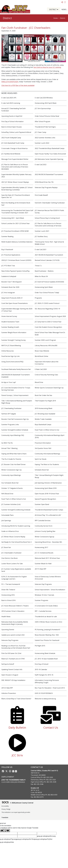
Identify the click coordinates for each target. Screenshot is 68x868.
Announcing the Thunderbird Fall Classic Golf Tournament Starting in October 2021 (17, 212)
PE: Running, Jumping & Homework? (47, 630)
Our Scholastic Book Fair (10, 483)
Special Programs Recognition (45, 499)
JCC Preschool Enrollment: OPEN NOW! (15, 231)
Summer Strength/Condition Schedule (15, 430)
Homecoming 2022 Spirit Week (46, 103)
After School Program (42, 121)
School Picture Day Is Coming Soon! (47, 218)
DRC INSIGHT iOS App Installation (13, 680)
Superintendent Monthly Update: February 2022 (16, 176)
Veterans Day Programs (43, 584)
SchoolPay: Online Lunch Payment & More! (16, 132)
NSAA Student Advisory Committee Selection (17, 242)
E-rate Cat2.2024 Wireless (44, 98)
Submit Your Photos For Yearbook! (47, 640)
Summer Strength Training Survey (14, 340)
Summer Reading (7, 236)
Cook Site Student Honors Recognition (48, 327)
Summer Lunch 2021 (42, 231)
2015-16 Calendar (41, 669)
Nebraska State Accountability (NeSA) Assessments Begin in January (15, 623)
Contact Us (51, 727)
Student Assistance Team (10, 322)
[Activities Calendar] (13, 771)
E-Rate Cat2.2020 (41, 369)
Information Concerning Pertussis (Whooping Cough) (47, 681)
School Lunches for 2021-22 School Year (16, 223)
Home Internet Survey (9, 316)
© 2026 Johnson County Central (22, 803)
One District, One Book (9, 558)
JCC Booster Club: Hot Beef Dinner (14, 464)
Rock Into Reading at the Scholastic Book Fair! (16, 204)
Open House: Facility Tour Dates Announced (50, 154)
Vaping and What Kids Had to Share (14, 454)
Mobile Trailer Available (43, 419)
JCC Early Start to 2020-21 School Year (48, 322)
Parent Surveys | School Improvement (15, 395)
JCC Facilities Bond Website (11, 154)
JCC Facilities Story (41, 236)
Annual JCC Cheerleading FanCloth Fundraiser (13, 110)
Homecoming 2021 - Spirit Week (13, 218)
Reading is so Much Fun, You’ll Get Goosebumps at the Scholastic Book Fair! (16, 647)
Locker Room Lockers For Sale (12, 564)
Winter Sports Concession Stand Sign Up (49, 388)
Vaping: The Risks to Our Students (47, 464)
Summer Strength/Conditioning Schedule (16, 510)
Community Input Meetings (11, 475)
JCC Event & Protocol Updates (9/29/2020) (49, 282)
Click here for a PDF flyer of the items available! (18, 85)
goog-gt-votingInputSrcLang (46, 836)
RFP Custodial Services (43, 521)
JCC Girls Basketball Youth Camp (13, 143)
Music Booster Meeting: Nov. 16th (47, 635)
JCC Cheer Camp (40, 132)
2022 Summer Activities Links (45, 138)
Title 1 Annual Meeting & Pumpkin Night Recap (49, 476)
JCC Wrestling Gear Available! (45, 414)
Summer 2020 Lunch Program (45, 340)
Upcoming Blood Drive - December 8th (48, 542)
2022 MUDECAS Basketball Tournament (49, 174)
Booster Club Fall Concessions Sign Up (15, 419)
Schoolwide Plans (7, 515)
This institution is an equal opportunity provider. (16, 812)
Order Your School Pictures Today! (47, 293)
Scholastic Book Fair (42, 470)
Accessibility (5, 806)
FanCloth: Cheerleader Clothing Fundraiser (50, 203)
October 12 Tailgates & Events (12, 488)
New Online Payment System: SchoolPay (15, 271)
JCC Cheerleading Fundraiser (11, 408)
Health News (6, 617)
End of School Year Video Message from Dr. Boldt (50, 334)
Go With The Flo (7, 443)
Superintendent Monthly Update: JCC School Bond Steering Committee (17, 189)
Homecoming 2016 (8, 595)
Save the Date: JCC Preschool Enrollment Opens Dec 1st (16, 196)
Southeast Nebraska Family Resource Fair (16, 369)
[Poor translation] (7, 830)
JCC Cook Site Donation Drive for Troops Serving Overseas (16, 389)
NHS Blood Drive (7, 494)
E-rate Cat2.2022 (41, 165)
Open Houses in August (10, 675)
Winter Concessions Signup (44, 537)
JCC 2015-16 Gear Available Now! (46, 659)
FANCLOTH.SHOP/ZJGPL (10, 82)
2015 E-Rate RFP (7, 688)
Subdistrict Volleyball (9, 276)
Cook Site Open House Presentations (15, 303)
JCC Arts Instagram (8, 293)
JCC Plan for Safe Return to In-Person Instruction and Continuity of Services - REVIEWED (15, 167)
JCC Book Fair (6, 547)
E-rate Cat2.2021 (41, 249)
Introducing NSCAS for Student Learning (16, 526)
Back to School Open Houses (12, 127)
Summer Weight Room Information (14, 332)
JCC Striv (17, 755)
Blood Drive (39, 382)
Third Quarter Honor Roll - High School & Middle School (49, 243)
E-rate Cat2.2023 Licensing (11, 103)
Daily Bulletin (17, 727)
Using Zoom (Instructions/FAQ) (12, 362)
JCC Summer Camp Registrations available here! (16, 570)
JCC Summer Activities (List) (11, 504)
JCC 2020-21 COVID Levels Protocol (47, 303)
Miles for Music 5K (41, 276)
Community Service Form (44, 526)
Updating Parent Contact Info (12, 669)
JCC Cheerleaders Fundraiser (11, 553)
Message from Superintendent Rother (15, 159)
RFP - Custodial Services (43, 611)
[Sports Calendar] (16, 771)
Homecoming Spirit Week (44, 287)
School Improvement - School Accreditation (50, 590)
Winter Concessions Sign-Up (11, 470)
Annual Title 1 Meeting (9, 448)
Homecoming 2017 (41, 547)
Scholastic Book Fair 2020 (10, 287)
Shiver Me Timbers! (8, 590)
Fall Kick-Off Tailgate (9, 414)
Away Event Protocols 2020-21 (12, 298)
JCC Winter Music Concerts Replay (13, 537)
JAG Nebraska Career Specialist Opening (49, 159)
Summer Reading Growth (10, 327)
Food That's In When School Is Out (47, 430)
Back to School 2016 (8, 600)
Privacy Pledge (6, 809)
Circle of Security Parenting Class (46, 375)
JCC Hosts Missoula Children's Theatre (15, 606)
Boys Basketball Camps (43, 425)
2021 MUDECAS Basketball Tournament (49, 255)
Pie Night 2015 (40, 646)
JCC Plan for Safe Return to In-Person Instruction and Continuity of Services (48, 225)
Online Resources (8, 351)
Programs (38, 298)
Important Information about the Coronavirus (47, 363)
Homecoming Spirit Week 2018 (46, 488)
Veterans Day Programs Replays (46, 187)
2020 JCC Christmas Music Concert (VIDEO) (16, 260)
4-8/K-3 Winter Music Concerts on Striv (48, 622)
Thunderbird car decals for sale (46, 617)
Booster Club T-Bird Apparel (11, 282)
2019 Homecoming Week (44, 408)
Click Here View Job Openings (13, 782)
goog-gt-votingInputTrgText (43, 839)
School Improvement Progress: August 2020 (50, 316)
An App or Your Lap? (9, 382)
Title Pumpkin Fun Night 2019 (45, 401)
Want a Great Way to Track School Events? (16, 699)
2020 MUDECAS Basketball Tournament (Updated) (16, 376)
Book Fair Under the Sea (43, 395)
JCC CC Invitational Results (44, 553)
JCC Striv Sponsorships (43, 108)
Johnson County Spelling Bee (45, 531)
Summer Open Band (42, 504)
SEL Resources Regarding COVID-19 (47, 309)
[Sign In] (62, 2)
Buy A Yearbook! (7, 249)
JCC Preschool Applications (11, 255)
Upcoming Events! (8, 630)
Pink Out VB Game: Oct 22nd (11, 653)
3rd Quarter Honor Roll (43, 448)
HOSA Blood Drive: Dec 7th (44, 182)
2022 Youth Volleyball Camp (11, 138)
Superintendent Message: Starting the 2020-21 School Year (17, 310)
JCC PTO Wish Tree (8, 266)
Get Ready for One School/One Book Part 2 (17, 542)
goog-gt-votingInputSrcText (25, 839)
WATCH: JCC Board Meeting (11, 346)
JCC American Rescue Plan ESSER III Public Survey (49, 212)
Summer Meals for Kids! (43, 564)
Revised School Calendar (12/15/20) (47, 260)
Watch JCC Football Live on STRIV (13, 659)
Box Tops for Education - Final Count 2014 (50, 688)
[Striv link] (10, 771)
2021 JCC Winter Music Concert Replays (15, 182)
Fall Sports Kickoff (8, 664)
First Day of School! (42, 664)
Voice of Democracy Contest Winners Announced (48, 578)
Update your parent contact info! (13, 635)
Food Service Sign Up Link (10, 356)
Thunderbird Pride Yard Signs (45, 127)
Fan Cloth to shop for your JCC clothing (47, 67)
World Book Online (41, 356)
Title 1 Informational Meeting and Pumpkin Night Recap (17, 402)
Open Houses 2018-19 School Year (47, 494)
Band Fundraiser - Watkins (44, 271)
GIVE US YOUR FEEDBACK (44, 693)
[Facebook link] (3, 771)
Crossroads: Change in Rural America (14, 148)
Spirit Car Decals (41, 459)
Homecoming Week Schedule (45, 653)
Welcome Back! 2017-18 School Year (47, 558)
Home (56, 18)
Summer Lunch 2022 (42, 143)
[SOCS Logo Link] (5, 803)
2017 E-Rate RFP (40, 569)
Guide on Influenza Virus (10, 531)
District (63, 18)
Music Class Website (42, 351)
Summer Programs (41, 600)
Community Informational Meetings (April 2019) (50, 436)
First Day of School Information (12, 121)
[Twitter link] (6, 771)
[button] (58, 9)
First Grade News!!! (41, 195)
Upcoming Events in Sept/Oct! (12, 116)
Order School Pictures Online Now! (47, 116)
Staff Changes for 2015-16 (44, 675)
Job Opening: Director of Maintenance (48, 483)
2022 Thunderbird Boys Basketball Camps (50, 148)
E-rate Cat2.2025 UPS (9, 98)
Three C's (38, 266)
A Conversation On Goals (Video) (46, 606)
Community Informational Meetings (47, 454)
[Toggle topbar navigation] (65, 2)
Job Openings (6, 521)
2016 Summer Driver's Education (13, 611)
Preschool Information (43, 443)
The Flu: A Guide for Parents (11, 459)
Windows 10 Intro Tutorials (44, 595)
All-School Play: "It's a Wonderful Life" (48, 515)
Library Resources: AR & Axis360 (46, 346)
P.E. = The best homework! (11, 584)
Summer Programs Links (10, 425)
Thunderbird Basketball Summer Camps (49, 510)
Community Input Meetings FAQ (13, 435)
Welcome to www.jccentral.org (45, 699)
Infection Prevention (9, 693)
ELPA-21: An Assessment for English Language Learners (14, 578)
